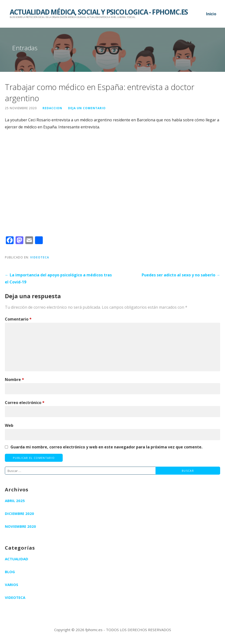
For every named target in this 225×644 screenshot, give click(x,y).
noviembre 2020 (20, 526)
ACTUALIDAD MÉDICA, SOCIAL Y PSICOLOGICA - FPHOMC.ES (99, 12)
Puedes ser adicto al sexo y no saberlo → (181, 275)
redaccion (52, 108)
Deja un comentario (87, 108)
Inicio (211, 14)
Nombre (14, 380)
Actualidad (17, 559)
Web (9, 425)
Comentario (18, 319)
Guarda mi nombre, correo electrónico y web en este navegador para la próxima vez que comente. (106, 447)
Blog (10, 572)
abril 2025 (15, 501)
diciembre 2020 (19, 513)
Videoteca (40, 257)
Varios (12, 585)
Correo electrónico (25, 403)
